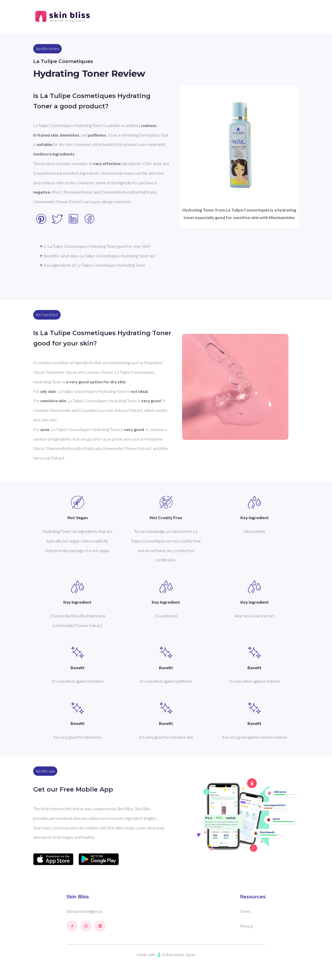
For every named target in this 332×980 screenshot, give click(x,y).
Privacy (247, 926)
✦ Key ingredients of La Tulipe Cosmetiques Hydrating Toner (92, 265)
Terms (245, 911)
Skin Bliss (78, 897)
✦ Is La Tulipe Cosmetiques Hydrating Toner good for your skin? (95, 246)
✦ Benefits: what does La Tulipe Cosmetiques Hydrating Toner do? (98, 256)
